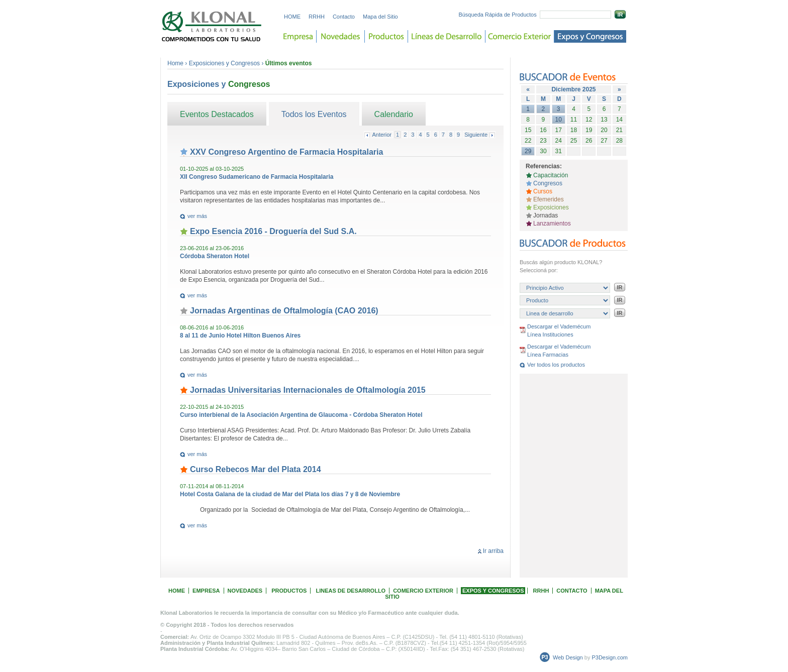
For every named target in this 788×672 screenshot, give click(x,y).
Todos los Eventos (314, 114)
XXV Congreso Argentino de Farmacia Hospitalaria (286, 152)
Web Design (568, 657)
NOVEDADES (245, 591)
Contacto (344, 17)
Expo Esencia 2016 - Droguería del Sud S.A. (273, 231)
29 (528, 151)
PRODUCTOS (289, 591)
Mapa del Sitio (380, 17)
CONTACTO (572, 591)
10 (559, 120)
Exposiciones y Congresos (225, 63)
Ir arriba (493, 551)
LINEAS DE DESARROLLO (351, 591)
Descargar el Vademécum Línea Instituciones (559, 330)
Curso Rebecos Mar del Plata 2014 (256, 469)
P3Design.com (610, 657)
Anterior (382, 135)
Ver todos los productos (556, 365)
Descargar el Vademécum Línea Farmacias (559, 351)
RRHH (317, 17)
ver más (197, 216)
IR (620, 15)
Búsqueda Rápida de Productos (497, 15)
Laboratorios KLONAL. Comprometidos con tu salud (212, 26)
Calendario (394, 114)
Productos (386, 36)
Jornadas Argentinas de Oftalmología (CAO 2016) (284, 311)
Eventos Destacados (217, 114)
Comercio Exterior (520, 36)
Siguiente (476, 135)
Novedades (341, 36)
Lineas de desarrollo (447, 36)
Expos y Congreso (590, 36)
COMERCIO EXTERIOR (423, 591)
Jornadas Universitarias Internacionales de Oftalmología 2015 (308, 390)
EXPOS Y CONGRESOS (493, 591)
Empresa (298, 36)
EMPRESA (206, 591)
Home (175, 63)
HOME (292, 17)
